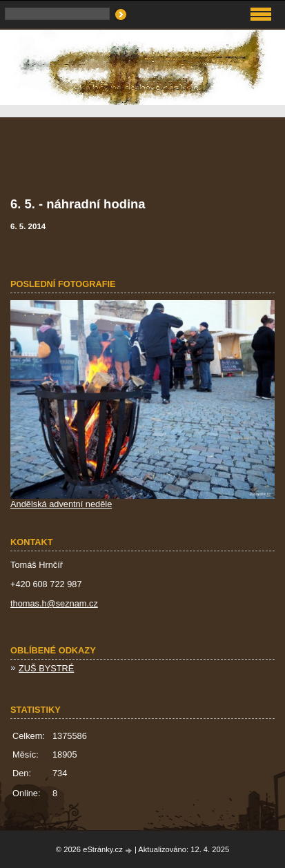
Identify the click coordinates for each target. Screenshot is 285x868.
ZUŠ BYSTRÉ (46, 668)
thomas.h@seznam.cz (54, 603)
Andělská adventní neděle (61, 504)
